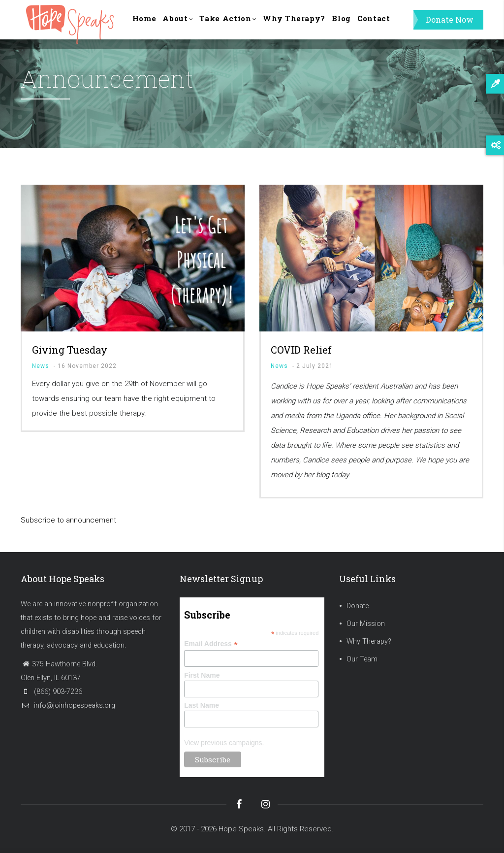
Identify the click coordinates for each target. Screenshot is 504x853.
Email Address (211, 644)
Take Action (240, 25)
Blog (363, 24)
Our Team (362, 659)
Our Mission (366, 624)
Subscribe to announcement (68, 520)
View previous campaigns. (224, 743)
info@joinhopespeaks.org (68, 705)
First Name (202, 675)
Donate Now (450, 24)
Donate (358, 606)
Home (146, 24)
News (41, 366)
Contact (400, 24)
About (185, 25)
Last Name (202, 705)
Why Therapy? (311, 24)
